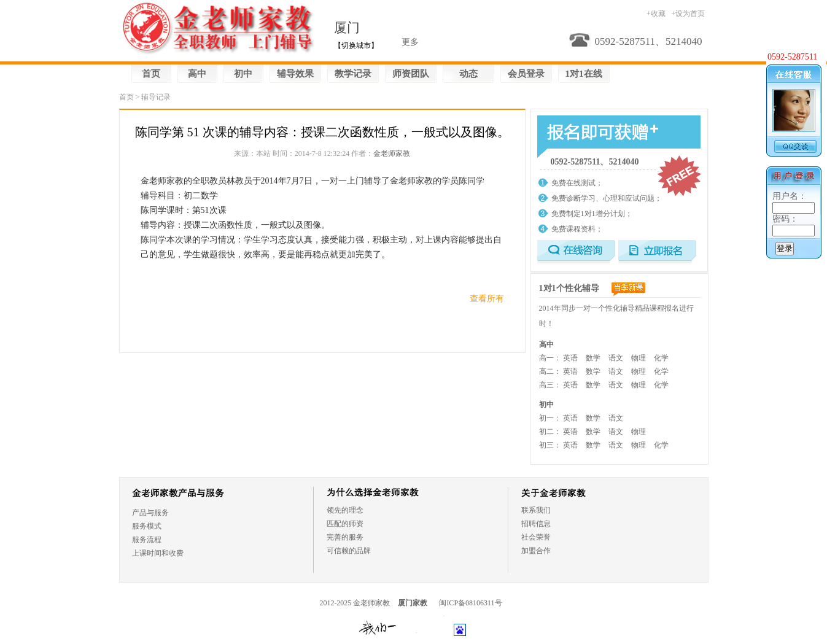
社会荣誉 (536, 537)
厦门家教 (413, 603)
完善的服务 (345, 537)
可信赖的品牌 (349, 551)
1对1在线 (584, 74)
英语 (570, 358)
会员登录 (526, 74)
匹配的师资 (345, 524)
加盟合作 (536, 551)
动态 (468, 74)
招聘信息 (536, 524)
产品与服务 (150, 513)
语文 (616, 358)
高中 (197, 74)
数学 (593, 358)
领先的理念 (345, 510)
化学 (661, 358)
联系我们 (536, 510)
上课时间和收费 (158, 553)
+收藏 (656, 14)
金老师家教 (392, 153)
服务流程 (147, 540)
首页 (151, 74)
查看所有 (487, 299)
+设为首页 (689, 14)
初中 (243, 74)
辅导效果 (295, 74)
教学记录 (353, 74)
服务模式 (147, 526)
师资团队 (411, 74)
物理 (639, 358)
